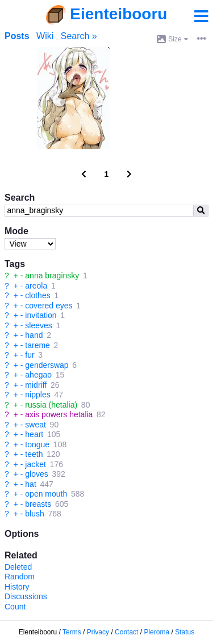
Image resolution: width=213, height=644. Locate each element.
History (17, 587)
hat (30, 484)
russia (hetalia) (51, 405)
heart (34, 434)
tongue (37, 444)
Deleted (18, 567)
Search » (79, 36)
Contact (126, 632)
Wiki (45, 36)
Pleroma (156, 632)
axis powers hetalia (59, 414)
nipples (37, 395)
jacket (35, 464)
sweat (35, 425)
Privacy (98, 632)
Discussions (26, 596)
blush (34, 514)
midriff (36, 385)
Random (20, 577)
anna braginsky (52, 276)
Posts (17, 36)
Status (185, 632)
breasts (38, 504)
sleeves (38, 325)
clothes (37, 295)
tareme (37, 345)
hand (34, 335)
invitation (41, 315)
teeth (34, 454)
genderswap (47, 365)
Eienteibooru (118, 14)
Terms (72, 632)
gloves (36, 474)
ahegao (38, 375)
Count (15, 607)
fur (30, 355)
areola (36, 286)
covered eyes (49, 306)
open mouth (46, 494)
